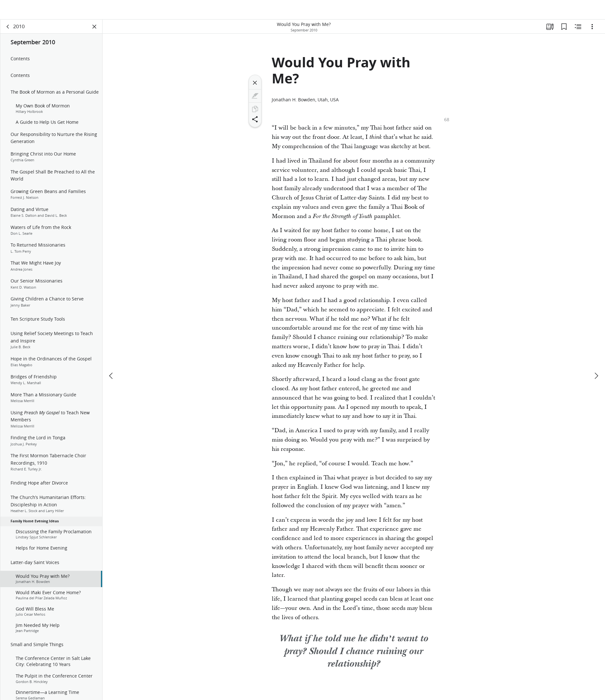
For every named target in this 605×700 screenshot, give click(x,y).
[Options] (592, 31)
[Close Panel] (95, 31)
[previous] (112, 357)
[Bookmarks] (564, 31)
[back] (8, 31)
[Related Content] (578, 31)
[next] (596, 357)
